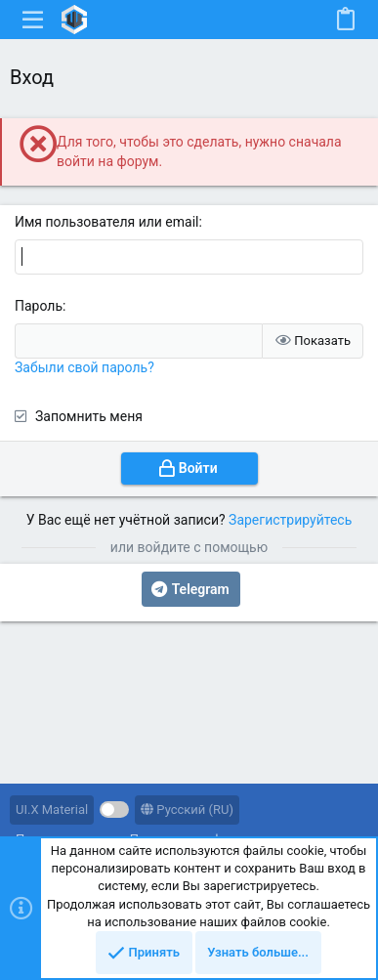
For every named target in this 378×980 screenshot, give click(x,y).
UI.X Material (52, 810)
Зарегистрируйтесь (290, 520)
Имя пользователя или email (107, 222)
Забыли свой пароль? (84, 367)
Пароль (39, 306)
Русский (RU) (187, 810)
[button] (33, 20)
